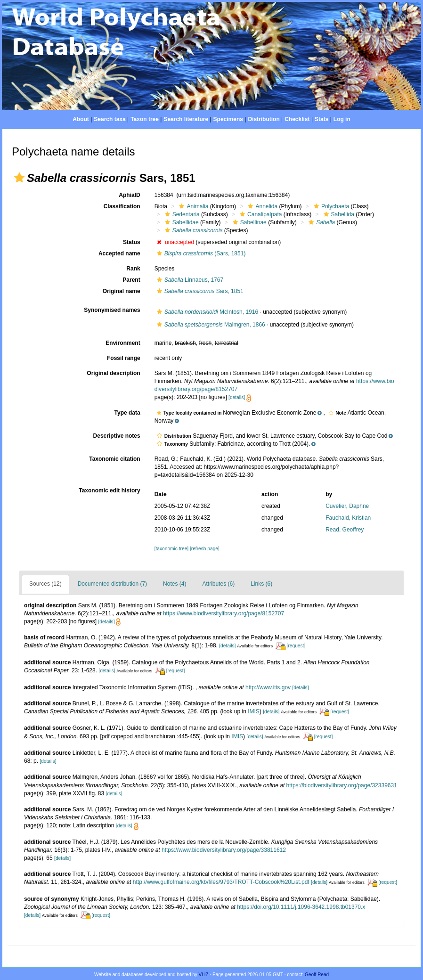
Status (132, 242)
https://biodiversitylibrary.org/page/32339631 (342, 785)
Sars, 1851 (199, 291)
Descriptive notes (117, 436)
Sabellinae (248, 222)
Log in (342, 119)
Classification (122, 206)
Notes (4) (175, 584)
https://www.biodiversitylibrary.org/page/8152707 (224, 613)
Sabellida (338, 214)
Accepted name (119, 253)
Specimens (228, 119)
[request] (296, 646)
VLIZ (204, 975)
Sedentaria (181, 214)
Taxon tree (145, 119)
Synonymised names (112, 310)
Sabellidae (181, 222)
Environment (123, 343)
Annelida (261, 206)
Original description (113, 373)
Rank (133, 269)
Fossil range (124, 358)
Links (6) (261, 584)
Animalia (192, 206)
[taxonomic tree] (171, 549)
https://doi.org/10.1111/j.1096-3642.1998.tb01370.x (301, 907)
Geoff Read (317, 975)
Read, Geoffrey (345, 530)
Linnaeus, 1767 (189, 280)
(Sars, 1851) (200, 253)
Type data (127, 413)
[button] (19, 178)
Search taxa (110, 119)
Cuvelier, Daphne (347, 506)
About (81, 119)
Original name (122, 291)
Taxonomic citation (114, 459)
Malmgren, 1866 (210, 325)
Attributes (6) (218, 584)
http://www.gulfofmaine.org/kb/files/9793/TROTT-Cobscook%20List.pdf (221, 882)
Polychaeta (330, 206)
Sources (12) (45, 584)
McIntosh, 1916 (206, 312)
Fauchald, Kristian (348, 518)
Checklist (297, 119)
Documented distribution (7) (112, 584)
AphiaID (129, 195)
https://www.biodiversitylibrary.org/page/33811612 (224, 850)
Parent (131, 280)
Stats (321, 119)
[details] (237, 397)
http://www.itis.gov (268, 687)
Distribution (264, 119)
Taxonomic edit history (109, 490)
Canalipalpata (260, 214)
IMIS (254, 711)
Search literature (186, 119)
